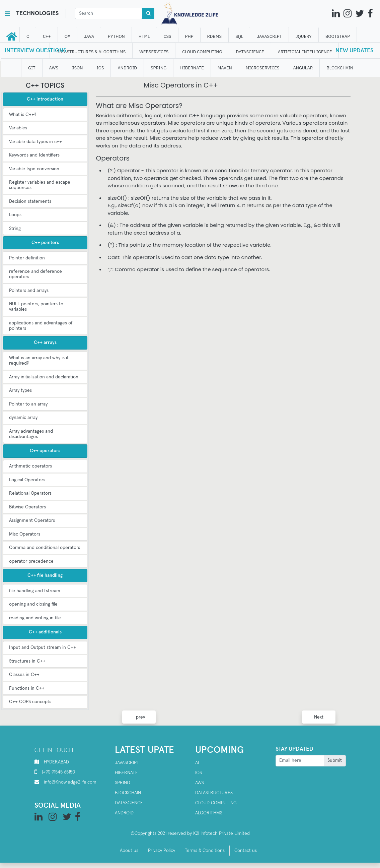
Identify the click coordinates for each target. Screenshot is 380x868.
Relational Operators (30, 493)
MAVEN (225, 68)
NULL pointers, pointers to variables (36, 307)
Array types (20, 390)
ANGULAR (303, 68)
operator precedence (31, 561)
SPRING (159, 68)
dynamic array (23, 418)
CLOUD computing (202, 52)
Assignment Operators (32, 520)
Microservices (263, 68)
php (189, 36)
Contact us (246, 851)
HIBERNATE (192, 68)
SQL (240, 36)
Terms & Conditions (205, 851)
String (15, 229)
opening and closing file (33, 604)
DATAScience (250, 52)
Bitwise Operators (27, 507)
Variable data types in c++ (35, 142)
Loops (15, 215)
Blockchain (128, 793)
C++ (47, 36)
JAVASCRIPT (270, 36)
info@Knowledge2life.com (70, 782)
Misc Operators (25, 534)
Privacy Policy (162, 851)
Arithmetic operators (30, 466)
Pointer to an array (28, 404)
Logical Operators (27, 480)
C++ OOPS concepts (30, 702)
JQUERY (304, 36)
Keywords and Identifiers (34, 155)
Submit (335, 760)
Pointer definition (27, 258)
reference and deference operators (35, 274)
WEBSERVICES (154, 52)
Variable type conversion (34, 169)
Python (117, 36)
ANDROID (128, 68)
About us (129, 851)
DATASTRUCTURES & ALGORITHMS (91, 52)
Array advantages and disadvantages (31, 434)
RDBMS (215, 36)
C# (67, 36)
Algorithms (209, 813)
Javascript (127, 763)
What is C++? (23, 115)
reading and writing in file (35, 618)
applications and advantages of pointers (41, 326)
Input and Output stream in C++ (43, 647)
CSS (168, 36)
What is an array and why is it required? (39, 361)
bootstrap (338, 36)
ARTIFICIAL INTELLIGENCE (305, 52)
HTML (144, 36)
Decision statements (30, 201)
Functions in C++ (27, 688)
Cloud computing (216, 803)
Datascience (129, 803)
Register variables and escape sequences (40, 185)
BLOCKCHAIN (340, 68)
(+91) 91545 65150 (58, 772)
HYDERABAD (56, 762)
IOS (100, 68)
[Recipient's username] (300, 761)
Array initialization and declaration (44, 377)
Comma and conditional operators (45, 548)
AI (197, 763)
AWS (200, 783)
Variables (18, 128)
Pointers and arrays (29, 291)
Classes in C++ (24, 675)
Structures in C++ (27, 661)
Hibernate (126, 773)
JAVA (89, 36)
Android (124, 813)
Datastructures (214, 793)
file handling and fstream (35, 591)
